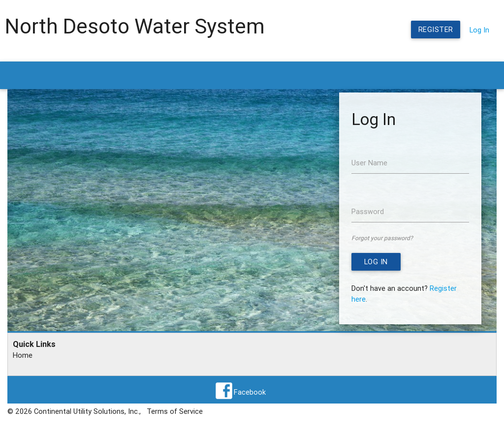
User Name (369, 163)
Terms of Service (175, 411)
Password (368, 211)
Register (436, 29)
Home (23, 355)
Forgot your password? (382, 238)
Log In (479, 30)
